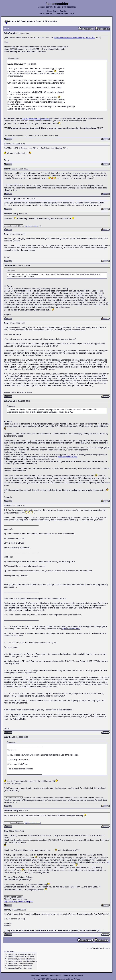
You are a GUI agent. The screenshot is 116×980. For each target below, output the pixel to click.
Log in (72, 14)
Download (44, 975)
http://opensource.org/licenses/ (36, 118)
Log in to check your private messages (54, 14)
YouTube (77, 979)
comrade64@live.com (17, 226)
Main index (35, 975)
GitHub (70, 979)
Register (63, 11)
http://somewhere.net (67, 457)
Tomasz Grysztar (56, 979)
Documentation (55, 975)
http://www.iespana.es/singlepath (19, 901)
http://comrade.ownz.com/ (33, 226)
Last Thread (93, 948)
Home (50, 11)
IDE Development (25, 21)
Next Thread (104, 948)
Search (56, 11)
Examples (66, 975)
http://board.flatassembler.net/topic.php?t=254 (75, 37)
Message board (77, 975)
